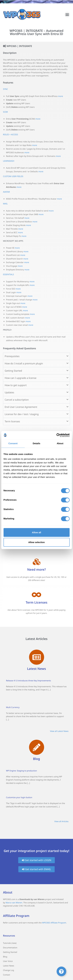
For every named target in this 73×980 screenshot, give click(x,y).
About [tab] (60, 444)
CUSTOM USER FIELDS (13, 176)
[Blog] (37, 747)
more (61, 96)
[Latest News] (37, 657)
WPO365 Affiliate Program (54, 923)
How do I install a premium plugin (24, 363)
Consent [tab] (13, 444)
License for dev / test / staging (22, 414)
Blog (37, 759)
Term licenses (12, 421)
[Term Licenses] (37, 595)
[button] (67, 15)
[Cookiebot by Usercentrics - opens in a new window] (56, 435)
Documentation (10, 948)
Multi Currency (13, 707)
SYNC (5, 89)
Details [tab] (37, 444)
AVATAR (6, 192)
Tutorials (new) (10, 943)
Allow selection (36, 542)
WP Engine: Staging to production (21, 771)
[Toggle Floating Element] (61, 971)
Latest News (36, 669)
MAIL (5, 204)
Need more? (37, 570)
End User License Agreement (21, 407)
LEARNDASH (9, 161)
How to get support (16, 385)
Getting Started (13, 371)
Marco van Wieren (14, 903)
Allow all (36, 532)
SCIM (5, 112)
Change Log (9, 970)
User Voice (8, 961)
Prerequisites (12, 356)
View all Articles (61, 821)
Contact (7, 975)
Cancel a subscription (17, 400)
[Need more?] (37, 562)
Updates (9, 392)
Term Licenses (36, 603)
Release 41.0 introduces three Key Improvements (28, 681)
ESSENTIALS (9, 274)
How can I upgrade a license (21, 378)
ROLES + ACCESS (10, 134)
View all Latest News (59, 731)
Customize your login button (19, 797)
